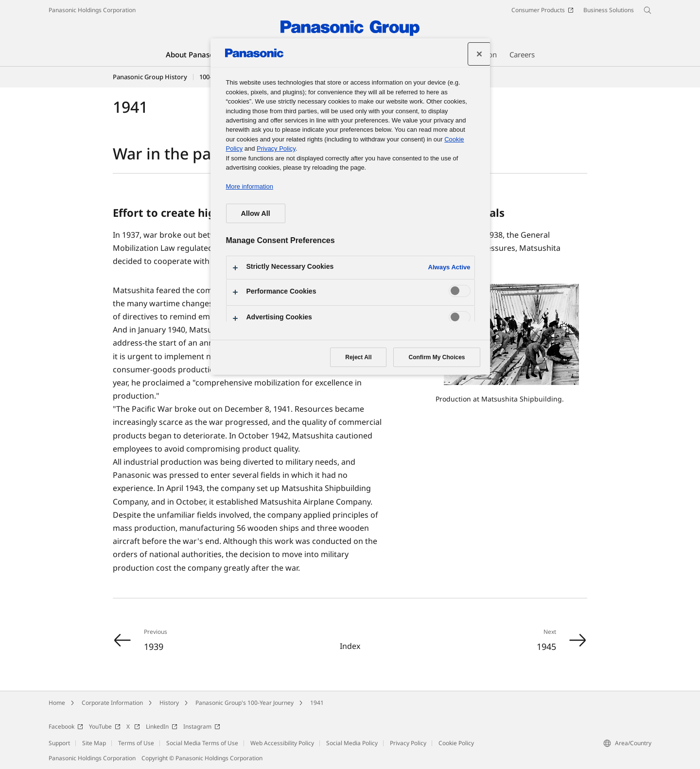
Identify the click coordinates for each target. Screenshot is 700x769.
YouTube (105, 726)
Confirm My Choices (437, 357)
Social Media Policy (352, 743)
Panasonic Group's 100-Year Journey (245, 703)
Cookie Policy (456, 743)
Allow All (256, 213)
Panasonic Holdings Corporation (92, 10)
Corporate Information (112, 703)
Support (59, 743)
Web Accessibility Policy (282, 743)
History (169, 703)
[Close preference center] (479, 54)
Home (57, 703)
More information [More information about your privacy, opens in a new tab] (250, 186)
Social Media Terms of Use (202, 743)
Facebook (66, 726)
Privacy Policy (408, 743)
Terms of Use (136, 743)
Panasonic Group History (150, 77)
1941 (317, 703)
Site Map (94, 743)
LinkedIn (162, 726)
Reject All (358, 357)
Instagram (202, 726)
